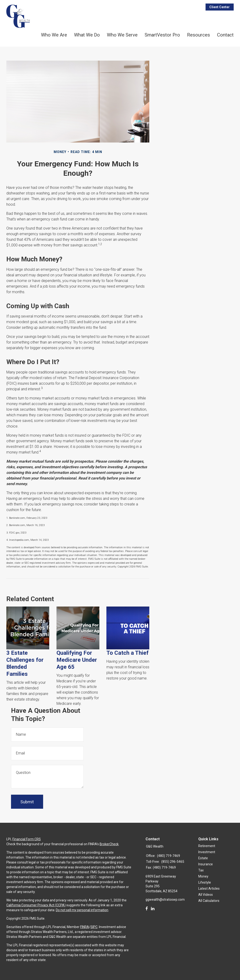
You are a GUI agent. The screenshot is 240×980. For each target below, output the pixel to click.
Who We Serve (122, 35)
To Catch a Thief (127, 653)
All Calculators (209, 901)
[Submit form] (27, 802)
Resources (199, 35)
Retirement (207, 846)
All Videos (206, 895)
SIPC (94, 927)
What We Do (87, 35)
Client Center (219, 7)
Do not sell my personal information (82, 910)
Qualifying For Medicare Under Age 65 (77, 660)
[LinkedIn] (153, 909)
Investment (207, 852)
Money (203, 876)
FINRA (85, 927)
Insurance (206, 864)
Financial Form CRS (27, 839)
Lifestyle (205, 882)
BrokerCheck (109, 844)
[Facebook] (147, 909)
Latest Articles (209, 889)
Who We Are (54, 35)
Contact (225, 35)
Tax (201, 870)
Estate (203, 858)
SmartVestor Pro (162, 35)
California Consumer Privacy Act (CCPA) (36, 905)
